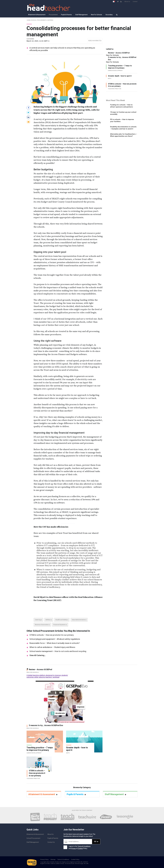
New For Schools (96, 15)
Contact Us (51, 842)
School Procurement (39, 20)
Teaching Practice (33, 778)
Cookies (80, 849)
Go (96, 842)
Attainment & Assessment (37, 15)
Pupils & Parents (66, 15)
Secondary (109, 15)
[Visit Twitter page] (118, 2)
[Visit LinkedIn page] (121, 2)
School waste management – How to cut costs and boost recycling (58, 651)
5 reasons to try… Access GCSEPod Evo (122, 59)
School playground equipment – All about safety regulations (55, 639)
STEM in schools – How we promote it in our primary (52, 635)
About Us (127, 2)
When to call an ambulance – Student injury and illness (52, 647)
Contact (135, 2)
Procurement (53, 15)
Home (29, 20)
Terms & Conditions (84, 846)
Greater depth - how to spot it (120, 76)
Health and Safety (62, 620)
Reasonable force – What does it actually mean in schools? (55, 643)
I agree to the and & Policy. (80, 847)
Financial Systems (60, 625)
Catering (50, 20)
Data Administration (79, 620)
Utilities (49, 620)
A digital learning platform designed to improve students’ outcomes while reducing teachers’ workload (47, 676)
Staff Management (81, 15)
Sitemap (53, 860)
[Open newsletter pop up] (114, 2)
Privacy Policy (44, 860)
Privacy (74, 849)
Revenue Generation (42, 625)
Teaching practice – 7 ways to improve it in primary (120, 67)
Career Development (34, 753)
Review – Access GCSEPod (119, 53)
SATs (68, 753)
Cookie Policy (75, 860)
